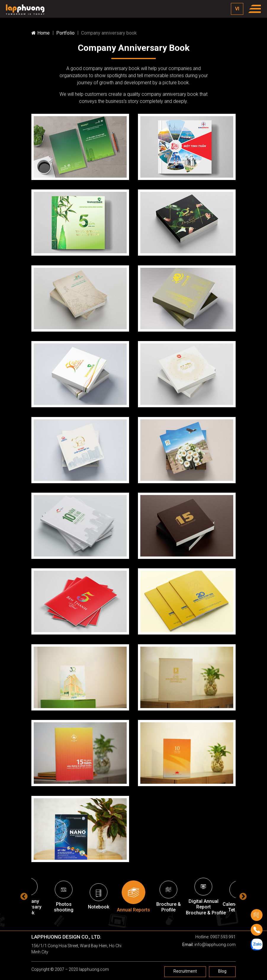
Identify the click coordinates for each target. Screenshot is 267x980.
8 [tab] (162, 924)
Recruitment (185, 971)
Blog (222, 971)
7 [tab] (153, 924)
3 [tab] (117, 924)
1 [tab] (99, 924)
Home (41, 33)
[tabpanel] (133, 897)
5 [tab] (135, 924)
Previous (24, 897)
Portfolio (65, 33)
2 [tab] (108, 924)
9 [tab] (171, 924)
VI (237, 9)
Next (243, 897)
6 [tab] (144, 924)
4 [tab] (126, 924)
